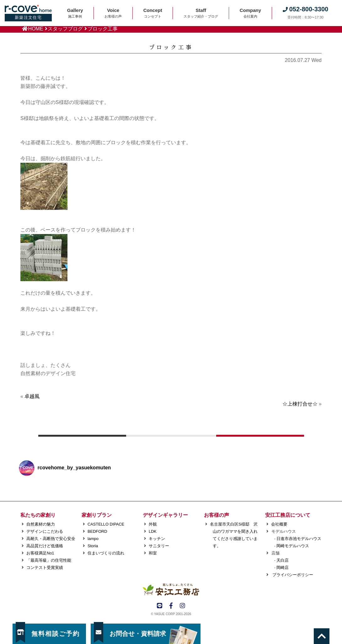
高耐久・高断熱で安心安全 (51, 539)
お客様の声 (216, 515)
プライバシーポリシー (292, 575)
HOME (36, 29)
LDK (153, 531)
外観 (153, 524)
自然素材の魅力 (41, 524)
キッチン (157, 539)
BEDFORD (97, 531)
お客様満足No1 (40, 553)
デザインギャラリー (165, 515)
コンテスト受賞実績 (45, 568)
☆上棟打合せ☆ (300, 404)
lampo (93, 539)
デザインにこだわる (45, 531)
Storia (93, 546)
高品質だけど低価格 (45, 546)
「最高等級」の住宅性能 (49, 560)
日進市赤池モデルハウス (299, 539)
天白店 (283, 560)
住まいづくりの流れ (106, 553)
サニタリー (159, 546)
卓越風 (32, 396)
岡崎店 (283, 568)
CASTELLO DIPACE (106, 524)
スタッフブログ (65, 29)
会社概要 (279, 524)
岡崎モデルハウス (293, 546)
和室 (153, 553)
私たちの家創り (38, 515)
